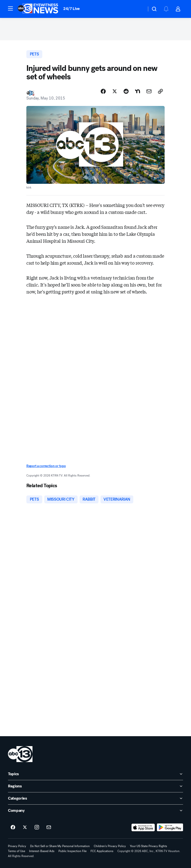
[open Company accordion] (95, 811)
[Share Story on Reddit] (126, 91)
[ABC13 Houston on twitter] (25, 827)
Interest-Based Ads (42, 851)
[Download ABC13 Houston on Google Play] (170, 827)
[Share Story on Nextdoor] (138, 91)
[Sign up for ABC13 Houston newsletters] (49, 827)
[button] (10, 8)
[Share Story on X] (115, 91)
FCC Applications (102, 851)
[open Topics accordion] (95, 774)
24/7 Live (72, 9)
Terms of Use (17, 851)
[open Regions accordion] (95, 786)
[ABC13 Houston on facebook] (13, 827)
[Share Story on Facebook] (103, 91)
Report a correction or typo (46, 466)
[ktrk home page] (20, 754)
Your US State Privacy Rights (148, 846)
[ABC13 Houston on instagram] (37, 827)
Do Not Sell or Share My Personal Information (60, 846)
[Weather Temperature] (139, 9)
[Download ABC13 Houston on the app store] (143, 827)
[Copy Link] (160, 91)
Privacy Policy (17, 846)
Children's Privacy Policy (110, 846)
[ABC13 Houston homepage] (38, 9)
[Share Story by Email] (149, 91)
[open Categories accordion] (95, 798)
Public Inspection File (72, 851)
